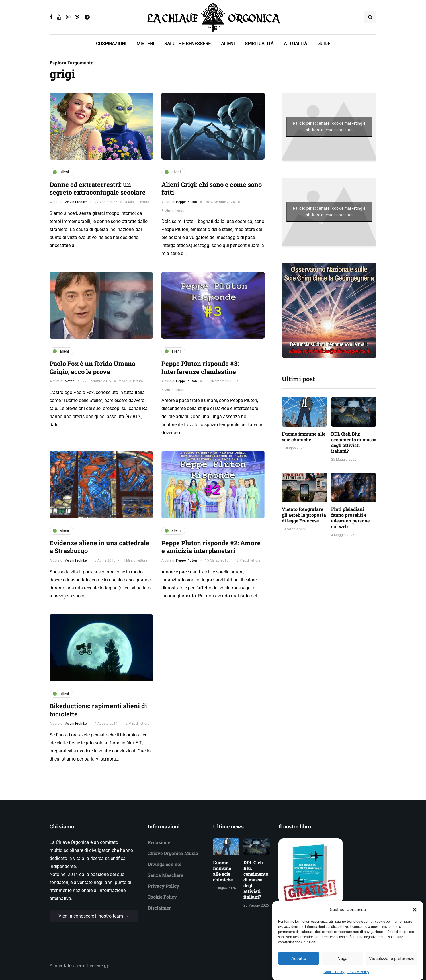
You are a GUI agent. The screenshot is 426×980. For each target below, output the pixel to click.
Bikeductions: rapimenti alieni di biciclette (98, 710)
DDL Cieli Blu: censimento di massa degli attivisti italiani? (354, 442)
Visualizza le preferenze (392, 962)
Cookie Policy (334, 976)
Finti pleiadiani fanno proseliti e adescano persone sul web (350, 518)
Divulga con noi (165, 864)
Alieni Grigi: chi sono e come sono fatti (212, 188)
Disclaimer (159, 908)
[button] (415, 913)
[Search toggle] (370, 17)
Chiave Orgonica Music (173, 853)
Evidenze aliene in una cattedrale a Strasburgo (99, 547)
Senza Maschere (165, 875)
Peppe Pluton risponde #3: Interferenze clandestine (200, 367)
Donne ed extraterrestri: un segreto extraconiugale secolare (98, 188)
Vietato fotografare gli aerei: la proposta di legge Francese (304, 515)
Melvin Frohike (75, 202)
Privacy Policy (358, 976)
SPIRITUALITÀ (259, 44)
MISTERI (145, 44)
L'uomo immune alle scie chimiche (304, 437)
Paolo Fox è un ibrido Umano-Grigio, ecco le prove (94, 367)
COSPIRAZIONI (111, 44)
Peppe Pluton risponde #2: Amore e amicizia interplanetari (211, 547)
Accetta (299, 962)
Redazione (159, 842)
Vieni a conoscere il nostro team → (94, 916)
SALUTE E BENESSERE (187, 44)
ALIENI (228, 44)
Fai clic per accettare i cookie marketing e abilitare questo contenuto (329, 127)
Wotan (69, 381)
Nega (342, 962)
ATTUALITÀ (295, 44)
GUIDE (324, 44)
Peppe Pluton (186, 202)
